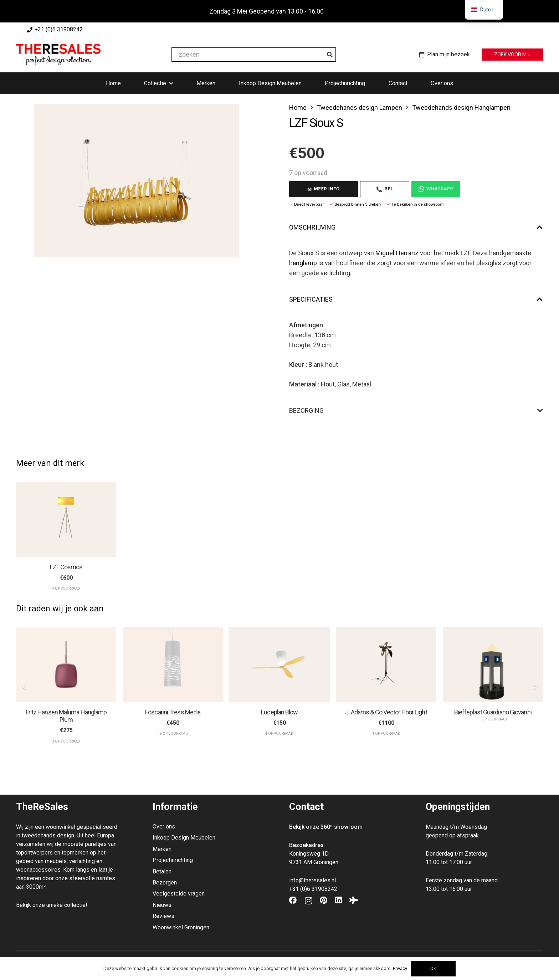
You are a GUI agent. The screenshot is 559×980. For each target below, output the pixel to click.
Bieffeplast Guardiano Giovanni (493, 712)
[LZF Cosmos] (66, 519)
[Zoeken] (330, 55)
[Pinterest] (324, 901)
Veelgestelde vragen (179, 894)
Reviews (163, 916)
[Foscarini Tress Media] (173, 664)
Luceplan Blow (279, 712)
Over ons (164, 827)
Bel (385, 189)
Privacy (400, 968)
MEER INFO (324, 189)
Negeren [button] (337, 11)
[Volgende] (535, 687)
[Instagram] (309, 901)
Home (298, 107)
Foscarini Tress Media (173, 712)
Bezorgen (165, 882)
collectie (75, 905)
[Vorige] (24, 687)
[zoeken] (254, 55)
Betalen (162, 871)
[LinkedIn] (339, 901)
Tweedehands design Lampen (360, 107)
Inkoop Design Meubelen (184, 838)
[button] (170, 83)
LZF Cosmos (66, 567)
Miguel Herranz (397, 253)
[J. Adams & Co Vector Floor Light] (386, 664)
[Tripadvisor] (354, 901)
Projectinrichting (173, 860)
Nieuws (162, 905)
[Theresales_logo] (58, 55)
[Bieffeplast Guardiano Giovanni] (493, 664)
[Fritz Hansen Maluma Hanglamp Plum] (66, 664)
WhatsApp (436, 189)
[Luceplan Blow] (279, 664)
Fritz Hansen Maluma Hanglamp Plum (66, 716)
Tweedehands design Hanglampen (461, 107)
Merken (162, 849)
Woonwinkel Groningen (181, 927)
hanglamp (303, 263)
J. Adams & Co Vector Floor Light (386, 712)
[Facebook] (293, 901)
